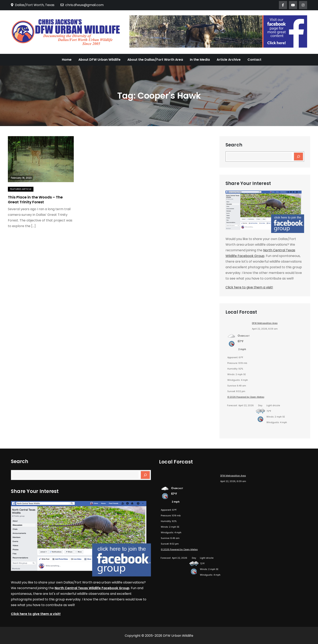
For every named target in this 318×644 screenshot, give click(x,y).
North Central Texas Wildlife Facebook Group (92, 588)
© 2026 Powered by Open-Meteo (246, 397)
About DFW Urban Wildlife (99, 60)
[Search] (298, 157)
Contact (254, 60)
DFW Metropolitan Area (265, 323)
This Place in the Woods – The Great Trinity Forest (35, 199)
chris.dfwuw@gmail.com (82, 5)
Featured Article (21, 189)
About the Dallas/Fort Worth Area (155, 60)
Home (67, 60)
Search (234, 145)
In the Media (200, 60)
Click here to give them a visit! (249, 287)
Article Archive (229, 60)
